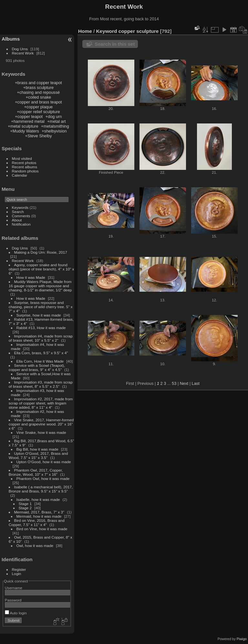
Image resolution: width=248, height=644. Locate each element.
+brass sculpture (38, 88)
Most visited (22, 158)
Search (18, 212)
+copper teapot (29, 117)
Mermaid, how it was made (39, 516)
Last (196, 383)
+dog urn (54, 117)
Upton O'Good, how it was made (44, 462)
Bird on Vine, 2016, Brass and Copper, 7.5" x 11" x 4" (37, 522)
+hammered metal (28, 121)
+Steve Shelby (38, 136)
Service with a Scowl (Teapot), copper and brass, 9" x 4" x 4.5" (37, 367)
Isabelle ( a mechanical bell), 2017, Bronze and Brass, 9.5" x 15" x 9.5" (41, 489)
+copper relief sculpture (38, 112)
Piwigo (242, 639)
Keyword (107, 31)
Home (85, 31)
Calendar (20, 175)
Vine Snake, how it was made (41, 432)
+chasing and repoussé (39, 92)
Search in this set (115, 44)
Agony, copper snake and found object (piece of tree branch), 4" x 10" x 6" (41, 269)
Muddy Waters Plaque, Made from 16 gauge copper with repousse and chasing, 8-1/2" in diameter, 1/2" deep (40, 286)
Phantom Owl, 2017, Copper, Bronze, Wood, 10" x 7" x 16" (36, 472)
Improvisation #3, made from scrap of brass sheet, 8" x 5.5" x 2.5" (41, 384)
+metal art (56, 121)
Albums (11, 39)
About (17, 220)
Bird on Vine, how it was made (42, 529)
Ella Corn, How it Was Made (40, 361)
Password (13, 600)
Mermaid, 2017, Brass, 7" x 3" (39, 512)
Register (19, 569)
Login (17, 574)
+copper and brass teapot (38, 102)
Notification (21, 224)
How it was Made (31, 277)
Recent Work (23, 53)
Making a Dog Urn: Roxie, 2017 (41, 252)
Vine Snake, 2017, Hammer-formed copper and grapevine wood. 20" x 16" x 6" (41, 424)
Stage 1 (25, 504)
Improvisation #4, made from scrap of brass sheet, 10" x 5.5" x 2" (41, 338)
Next (184, 383)
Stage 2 (25, 508)
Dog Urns (20, 49)
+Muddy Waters (25, 131)
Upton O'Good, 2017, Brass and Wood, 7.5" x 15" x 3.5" (38, 455)
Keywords (20, 207)
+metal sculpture (23, 126)
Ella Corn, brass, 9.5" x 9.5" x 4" (41, 353)
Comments (21, 216)
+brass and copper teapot (38, 83)
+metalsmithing (55, 126)
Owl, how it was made (35, 546)
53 (174, 383)
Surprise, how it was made (39, 315)
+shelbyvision (54, 131)
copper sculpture (139, 31)
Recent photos (24, 163)
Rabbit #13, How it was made (41, 328)
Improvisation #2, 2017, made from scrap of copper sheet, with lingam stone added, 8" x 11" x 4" (41, 403)
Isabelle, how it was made (38, 499)
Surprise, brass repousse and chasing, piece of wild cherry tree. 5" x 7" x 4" (41, 307)
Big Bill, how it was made (37, 449)
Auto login (16, 613)
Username (14, 588)
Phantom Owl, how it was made (43, 478)
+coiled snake (39, 97)
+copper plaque (39, 107)
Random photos (25, 171)
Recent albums (25, 167)
